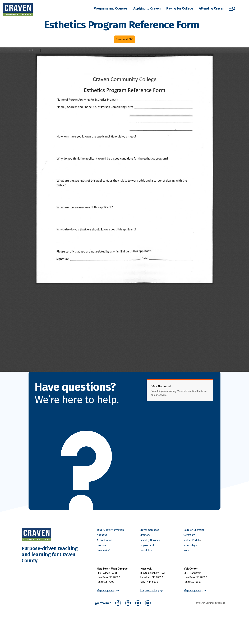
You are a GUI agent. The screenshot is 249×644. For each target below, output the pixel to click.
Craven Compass (151, 530)
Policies (187, 550)
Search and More (232, 9)
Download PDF (124, 39)
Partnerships (190, 545)
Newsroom (189, 535)
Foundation (146, 550)
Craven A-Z (103, 550)
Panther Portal (192, 540)
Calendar (102, 545)
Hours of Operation (194, 530)
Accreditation (104, 540)
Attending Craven (211, 8)
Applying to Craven (147, 8)
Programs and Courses (111, 8)
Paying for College (180, 8)
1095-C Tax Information (110, 530)
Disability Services (150, 540)
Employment (147, 545)
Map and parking (106, 590)
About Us (102, 535)
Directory (145, 535)
